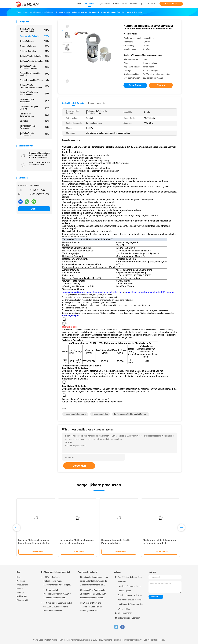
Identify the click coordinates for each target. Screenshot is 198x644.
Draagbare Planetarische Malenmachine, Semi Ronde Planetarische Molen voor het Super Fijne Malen (39, 155)
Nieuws (20, 589)
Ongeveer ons (22, 585)
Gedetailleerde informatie (73, 103)
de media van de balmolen (34, 61)
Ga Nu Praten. (171, 4)
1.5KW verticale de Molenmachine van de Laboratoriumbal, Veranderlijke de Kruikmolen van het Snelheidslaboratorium (57, 581)
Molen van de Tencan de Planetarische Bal (39, 164)
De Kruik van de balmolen (34, 56)
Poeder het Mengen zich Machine (34, 74)
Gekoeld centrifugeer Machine (34, 108)
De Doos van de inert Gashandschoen (34, 93)
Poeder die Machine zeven (34, 80)
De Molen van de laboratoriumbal (34, 30)
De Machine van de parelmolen (34, 127)
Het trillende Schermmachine (34, 115)
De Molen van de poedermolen (34, 134)
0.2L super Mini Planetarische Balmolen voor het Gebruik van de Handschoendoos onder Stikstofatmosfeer (93, 594)
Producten (21, 581)
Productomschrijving (97, 103)
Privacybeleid (22, 600)
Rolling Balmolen (34, 41)
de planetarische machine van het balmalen (131, 414)
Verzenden (79, 466)
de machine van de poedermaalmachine (34, 67)
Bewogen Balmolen (34, 46)
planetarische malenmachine (75, 414)
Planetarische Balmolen (34, 36)
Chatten (34, 209)
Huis (18, 577)
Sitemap (20, 592)
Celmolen (34, 121)
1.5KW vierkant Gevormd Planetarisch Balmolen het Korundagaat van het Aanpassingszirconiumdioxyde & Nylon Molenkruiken (94, 607)
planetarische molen (100, 414)
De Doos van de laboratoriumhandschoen (34, 86)
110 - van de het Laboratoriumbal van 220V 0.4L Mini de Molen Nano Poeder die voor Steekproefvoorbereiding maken (58, 607)
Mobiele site (22, 596)
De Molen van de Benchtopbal (34, 101)
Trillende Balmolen (34, 51)
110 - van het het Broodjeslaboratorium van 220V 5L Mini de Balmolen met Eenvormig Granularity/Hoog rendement (57, 594)
